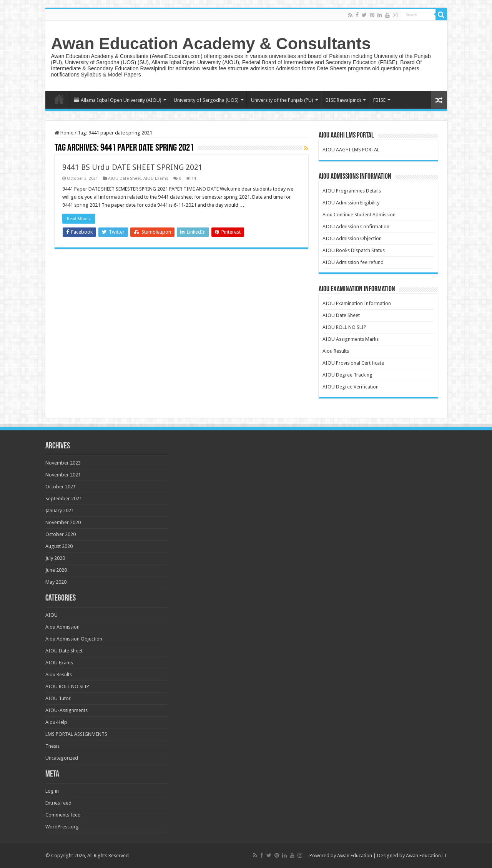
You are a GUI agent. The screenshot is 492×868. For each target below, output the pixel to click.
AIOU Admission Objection (352, 238)
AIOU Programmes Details (352, 191)
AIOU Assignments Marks (351, 339)
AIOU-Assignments (66, 710)
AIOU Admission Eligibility (351, 203)
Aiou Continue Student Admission (359, 215)
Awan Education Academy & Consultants (211, 43)
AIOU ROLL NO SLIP (344, 327)
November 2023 (63, 463)
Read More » (79, 219)
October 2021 (61, 487)
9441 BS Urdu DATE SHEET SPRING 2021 (132, 167)
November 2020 (63, 522)
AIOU (52, 615)
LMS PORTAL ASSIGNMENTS (76, 734)
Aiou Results (336, 351)
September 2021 (64, 499)
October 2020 (61, 534)
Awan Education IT (426, 856)
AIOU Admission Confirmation (356, 227)
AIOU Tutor (58, 698)
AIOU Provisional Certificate (353, 363)
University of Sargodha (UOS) (206, 100)
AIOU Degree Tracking (347, 375)
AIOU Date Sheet (125, 178)
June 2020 (56, 570)
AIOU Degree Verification (351, 387)
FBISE (379, 100)
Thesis (52, 746)
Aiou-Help (56, 722)
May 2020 (56, 582)
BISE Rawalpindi (343, 100)
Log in (52, 791)
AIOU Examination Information (357, 303)
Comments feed (63, 815)
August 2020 (59, 546)
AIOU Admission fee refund (353, 262)
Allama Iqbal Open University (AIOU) (118, 100)
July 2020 (55, 558)
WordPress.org (62, 827)
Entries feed (58, 803)
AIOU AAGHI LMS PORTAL (351, 150)
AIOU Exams (156, 178)
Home (59, 99)
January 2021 (60, 510)
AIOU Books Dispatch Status (354, 250)
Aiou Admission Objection (74, 639)
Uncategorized (62, 758)
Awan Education (355, 856)
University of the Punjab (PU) (282, 100)
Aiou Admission (62, 627)
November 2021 (63, 475)
